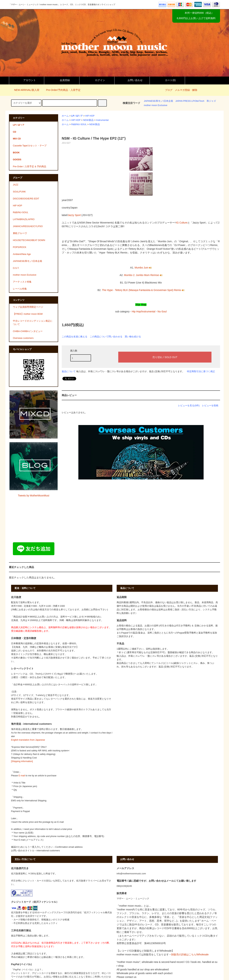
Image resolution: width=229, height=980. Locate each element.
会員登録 (62, 80)
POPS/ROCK (20, 247)
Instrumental (102, 120)
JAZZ (16, 185)
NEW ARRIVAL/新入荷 (25, 90)
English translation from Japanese (28, 740)
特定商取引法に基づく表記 (201, 371)
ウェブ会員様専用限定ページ (28, 307)
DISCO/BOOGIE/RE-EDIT (26, 199)
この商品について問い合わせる (106, 337)
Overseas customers (23, 338)
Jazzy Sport (74, 215)
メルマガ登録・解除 (186, 90)
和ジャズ (211, 101)
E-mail (22, 776)
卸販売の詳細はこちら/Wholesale (190, 954)
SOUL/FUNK (19, 192)
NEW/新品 (88, 120)
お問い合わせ (132, 80)
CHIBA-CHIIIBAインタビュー (28, 331)
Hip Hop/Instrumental (144, 311)
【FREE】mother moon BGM (28, 314)
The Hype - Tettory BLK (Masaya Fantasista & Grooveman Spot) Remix (143, 290)
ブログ (169, 90)
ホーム (65, 116)
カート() (167, 80)
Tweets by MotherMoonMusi (34, 496)
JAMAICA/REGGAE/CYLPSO (28, 226)
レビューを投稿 (210, 405)
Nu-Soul (162, 311)
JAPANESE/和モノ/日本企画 (158, 101)
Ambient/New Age (22, 254)
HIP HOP (90, 116)
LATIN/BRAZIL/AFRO (24, 219)
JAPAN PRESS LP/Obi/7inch (190, 101)
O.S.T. (16, 268)
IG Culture (182, 223)
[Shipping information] (22, 761)
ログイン (97, 80)
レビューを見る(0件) (189, 405)
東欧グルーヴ (20, 233)
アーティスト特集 (22, 282)
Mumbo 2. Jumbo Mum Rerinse (143, 275)
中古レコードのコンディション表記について (33, 323)
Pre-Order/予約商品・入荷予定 (61, 90)
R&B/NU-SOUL (79, 124)
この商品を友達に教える (75, 337)
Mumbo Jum (143, 268)
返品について (69, 371)
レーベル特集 (20, 289)
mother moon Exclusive (156, 105)
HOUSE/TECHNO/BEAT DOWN (29, 240)
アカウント (26, 80)
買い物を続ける (133, 337)
